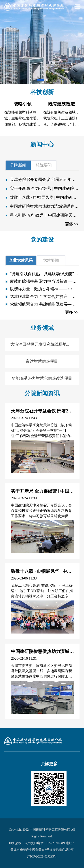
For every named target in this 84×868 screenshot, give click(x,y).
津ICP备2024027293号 (42, 856)
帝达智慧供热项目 (42, 361)
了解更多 (49, 764)
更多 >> (72, 224)
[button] (40, 80)
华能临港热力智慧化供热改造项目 (42, 378)
